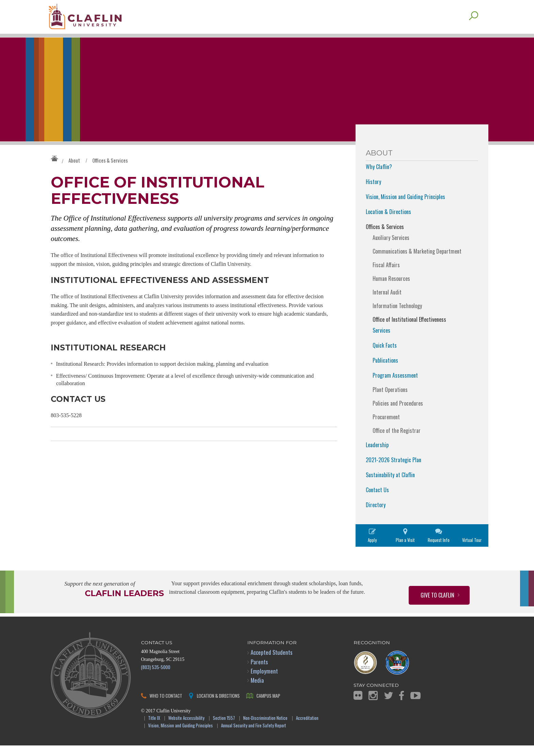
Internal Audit (387, 303)
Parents (259, 672)
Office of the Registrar (397, 441)
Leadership (377, 455)
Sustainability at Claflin (390, 485)
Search (474, 26)
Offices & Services (110, 171)
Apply (372, 551)
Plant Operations (390, 400)
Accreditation (307, 729)
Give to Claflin (437, 606)
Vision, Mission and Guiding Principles (405, 207)
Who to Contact (166, 706)
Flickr (358, 706)
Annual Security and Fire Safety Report (254, 737)
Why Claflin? (379, 177)
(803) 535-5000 (156, 677)
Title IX (154, 729)
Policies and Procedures (398, 414)
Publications (385, 371)
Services (381, 341)
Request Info (439, 551)
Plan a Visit (405, 551)
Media (257, 691)
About (74, 171)
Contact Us (377, 500)
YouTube (415, 706)
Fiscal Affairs (386, 275)
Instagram (373, 706)
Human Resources (391, 289)
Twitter (389, 706)
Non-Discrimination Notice (265, 729)
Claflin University (98, 19)
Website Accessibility (186, 729)
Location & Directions (388, 222)
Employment (264, 682)
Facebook (402, 706)
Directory (376, 515)
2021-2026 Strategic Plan (394, 470)
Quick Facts (385, 356)
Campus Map (268, 706)
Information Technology (397, 316)
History (373, 192)
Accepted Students (272, 663)
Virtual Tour (472, 551)
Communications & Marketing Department (417, 262)
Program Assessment (395, 386)
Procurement (386, 427)
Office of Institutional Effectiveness (409, 330)
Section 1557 (224, 729)
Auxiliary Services (391, 248)
